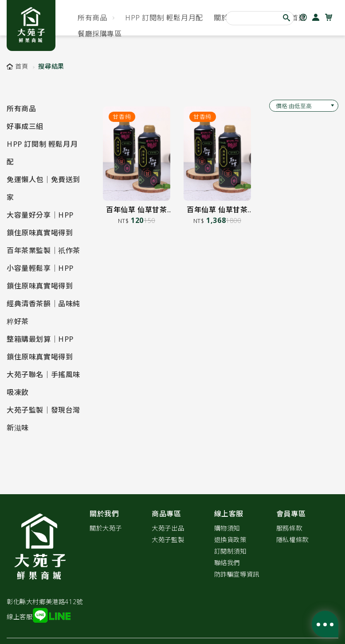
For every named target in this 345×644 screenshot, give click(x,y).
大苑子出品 (168, 528)
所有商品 (92, 18)
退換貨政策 (230, 540)
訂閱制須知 (230, 551)
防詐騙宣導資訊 (237, 574)
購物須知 (227, 528)
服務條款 (289, 528)
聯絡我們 (227, 563)
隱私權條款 (292, 540)
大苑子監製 (168, 540)
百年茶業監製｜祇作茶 (43, 250)
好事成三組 (25, 126)
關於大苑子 (106, 528)
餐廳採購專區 (100, 34)
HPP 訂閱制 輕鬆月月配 (164, 18)
